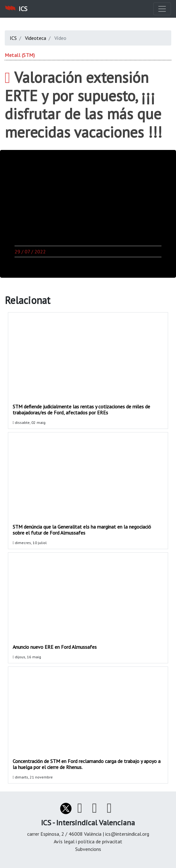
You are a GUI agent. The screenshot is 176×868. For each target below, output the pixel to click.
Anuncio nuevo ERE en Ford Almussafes (55, 647)
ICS (13, 38)
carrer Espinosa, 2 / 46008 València (65, 834)
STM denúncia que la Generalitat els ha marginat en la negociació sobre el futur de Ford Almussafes (82, 530)
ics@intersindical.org (127, 834)
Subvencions (88, 849)
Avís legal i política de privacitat (88, 841)
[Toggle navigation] (162, 9)
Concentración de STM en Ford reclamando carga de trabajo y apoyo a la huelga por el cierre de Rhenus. (87, 764)
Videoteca (36, 38)
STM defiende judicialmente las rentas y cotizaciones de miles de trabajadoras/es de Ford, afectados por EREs (81, 409)
